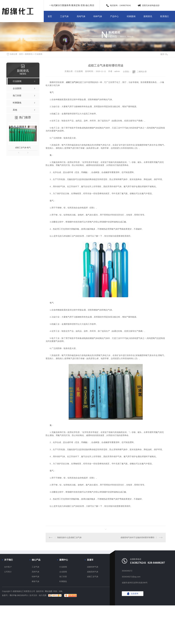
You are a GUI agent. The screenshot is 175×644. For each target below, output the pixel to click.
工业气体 (64, 16)
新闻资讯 (148, 16)
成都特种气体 (93, 567)
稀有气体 (36, 581)
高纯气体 (81, 16)
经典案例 (131, 16)
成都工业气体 (72, 82)
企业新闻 (63, 572)
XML (61, 591)
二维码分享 (142, 72)
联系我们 (164, 16)
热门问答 (63, 577)
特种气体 (98, 16)
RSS (56, 591)
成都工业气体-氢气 (23, 148)
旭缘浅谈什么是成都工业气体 (69, 537)
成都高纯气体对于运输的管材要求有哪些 (137, 537)
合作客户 (8, 567)
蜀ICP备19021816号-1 (19, 595)
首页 (50, 16)
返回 (164, 54)
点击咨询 (134, 594)
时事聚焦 (63, 581)
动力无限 (43, 595)
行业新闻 (38, 54)
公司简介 (8, 572)
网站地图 (49, 591)
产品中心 (114, 16)
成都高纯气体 (93, 572)
